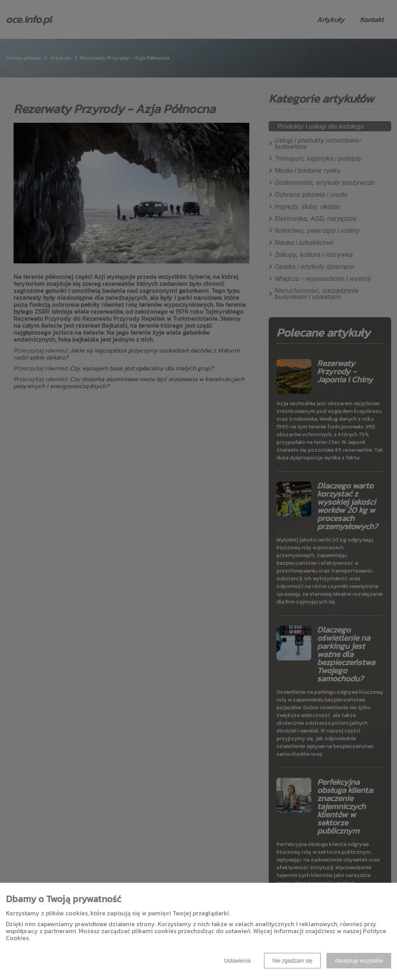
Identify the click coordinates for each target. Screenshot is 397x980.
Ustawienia (237, 961)
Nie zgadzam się (292, 961)
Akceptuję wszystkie (359, 961)
